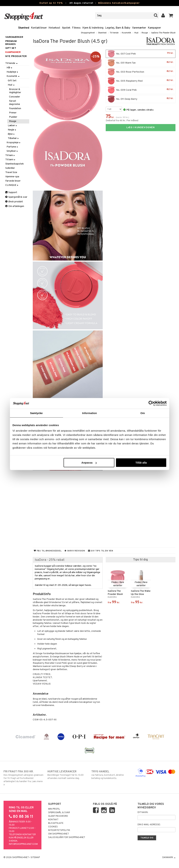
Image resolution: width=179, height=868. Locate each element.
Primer (13, 113)
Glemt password (58, 816)
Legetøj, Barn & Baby (118, 28)
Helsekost (54, 28)
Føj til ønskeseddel (48, 551)
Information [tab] (90, 413)
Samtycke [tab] (36, 413)
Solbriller (10, 168)
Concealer (15, 97)
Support (11, 192)
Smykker (12, 151)
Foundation (15, 109)
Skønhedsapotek (15, 164)
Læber (13, 126)
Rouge (145, 33)
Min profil (54, 809)
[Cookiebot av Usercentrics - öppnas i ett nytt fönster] (151, 403)
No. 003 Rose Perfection (141, 72)
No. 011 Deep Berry (141, 99)
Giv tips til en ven (101, 551)
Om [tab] (143, 413)
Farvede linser (13, 181)
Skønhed (24, 28)
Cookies (53, 827)
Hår (10, 68)
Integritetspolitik (59, 830)
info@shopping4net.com (23, 844)
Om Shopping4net (59, 834)
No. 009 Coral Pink (141, 90)
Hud (136, 33)
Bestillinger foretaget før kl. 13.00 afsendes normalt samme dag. (68, 775)
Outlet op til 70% (51, 3)
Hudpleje (13, 72)
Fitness (76, 28)
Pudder (13, 117)
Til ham (10, 155)
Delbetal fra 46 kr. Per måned (122, 121)
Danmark (169, 858)
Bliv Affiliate (56, 823)
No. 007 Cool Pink (141, 54)
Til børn (11, 160)
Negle (12, 130)
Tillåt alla (141, 463)
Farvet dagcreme (15, 103)
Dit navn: (143, 812)
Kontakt (53, 820)
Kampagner (154, 28)
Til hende (114, 33)
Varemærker (139, 28)
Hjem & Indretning (93, 28)
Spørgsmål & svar (16, 197)
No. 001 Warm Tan (141, 63)
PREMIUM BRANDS (11, 43)
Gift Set (12, 81)
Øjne (11, 134)
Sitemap (35, 858)
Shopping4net (88, 33)
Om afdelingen (15, 206)
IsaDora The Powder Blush (163, 33)
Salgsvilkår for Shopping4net (67, 837)
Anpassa (89, 463)
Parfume (12, 147)
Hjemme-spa (12, 177)
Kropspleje (14, 143)
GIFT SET (11, 48)
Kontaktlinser (39, 28)
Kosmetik (126, 33)
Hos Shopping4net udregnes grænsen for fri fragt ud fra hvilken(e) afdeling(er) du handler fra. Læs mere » (24, 778)
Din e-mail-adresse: (149, 825)
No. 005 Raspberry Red (141, 81)
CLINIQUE (12, 185)
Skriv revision (75, 551)
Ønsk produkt (14, 202)
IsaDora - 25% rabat (50, 560)
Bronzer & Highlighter (15, 91)
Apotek (66, 28)
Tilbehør (13, 138)
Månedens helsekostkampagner (119, 3)
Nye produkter (16, 56)
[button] (171, 16)
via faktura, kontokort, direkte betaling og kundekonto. (111, 775)
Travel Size (11, 172)
